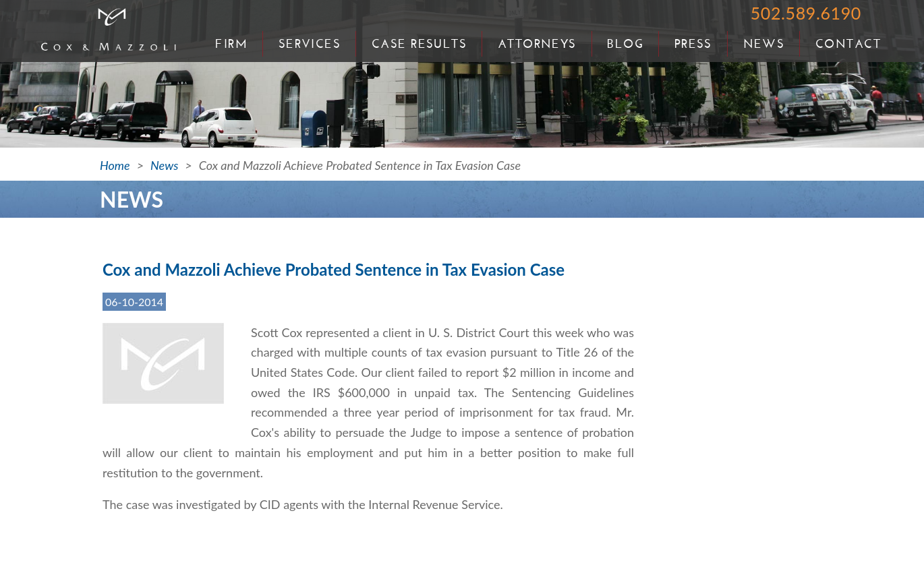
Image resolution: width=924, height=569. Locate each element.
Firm (231, 44)
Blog (625, 44)
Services (310, 44)
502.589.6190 (806, 13)
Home (115, 165)
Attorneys (537, 44)
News (764, 44)
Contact (848, 44)
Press (693, 44)
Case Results (419, 44)
